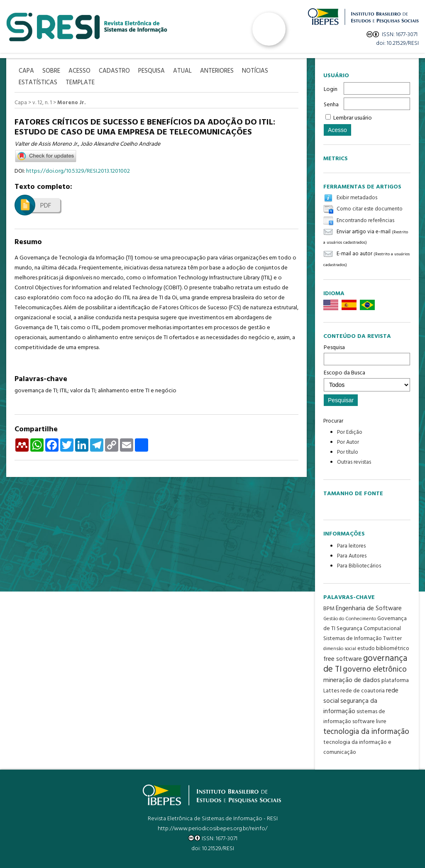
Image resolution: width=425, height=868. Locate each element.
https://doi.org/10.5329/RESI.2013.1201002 (78, 171)
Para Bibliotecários (359, 566)
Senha (331, 105)
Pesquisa (367, 354)
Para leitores (351, 546)
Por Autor (348, 442)
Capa (21, 103)
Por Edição (350, 432)
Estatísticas (38, 83)
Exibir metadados (357, 198)
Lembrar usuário (353, 118)
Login (331, 89)
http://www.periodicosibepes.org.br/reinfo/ (212, 829)
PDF (46, 206)
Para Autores (352, 556)
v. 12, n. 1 (42, 103)
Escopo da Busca (367, 380)
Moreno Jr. (72, 103)
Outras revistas (354, 462)
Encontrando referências (365, 221)
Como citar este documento (370, 209)
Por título (348, 452)
